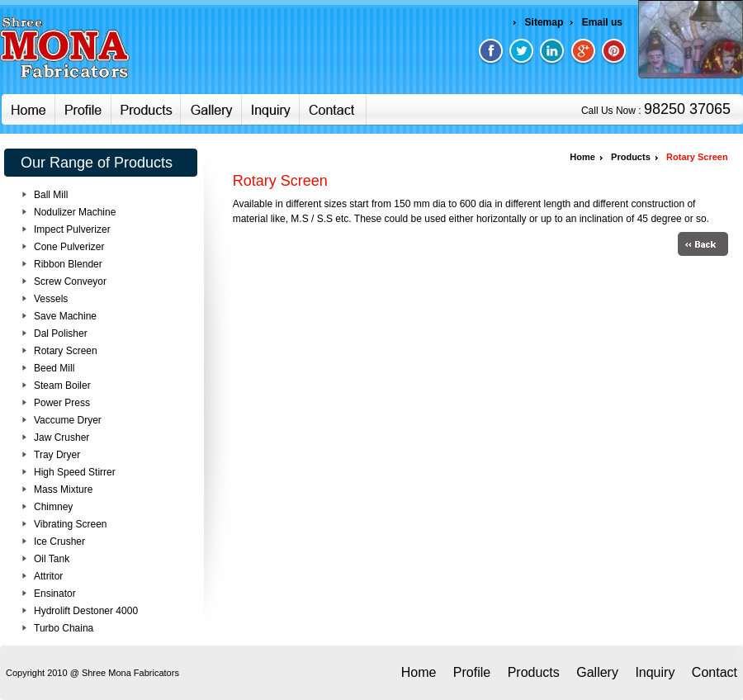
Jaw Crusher (62, 437)
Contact (715, 672)
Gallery (597, 672)
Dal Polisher (61, 333)
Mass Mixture (63, 490)
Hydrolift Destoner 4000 (86, 611)
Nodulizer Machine (75, 212)
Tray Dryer (57, 455)
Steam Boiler (62, 385)
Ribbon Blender (68, 264)
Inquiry (655, 672)
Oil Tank (52, 559)
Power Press (62, 403)
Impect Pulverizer (72, 229)
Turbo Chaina (64, 628)
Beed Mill (54, 368)
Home (582, 157)
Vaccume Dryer (68, 420)
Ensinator (55, 594)
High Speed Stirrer (75, 472)
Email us (602, 22)
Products (629, 157)
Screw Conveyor (70, 281)
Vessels (51, 299)
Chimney (53, 507)
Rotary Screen (66, 351)
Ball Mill (51, 195)
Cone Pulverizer (69, 247)
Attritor (48, 576)
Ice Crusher (59, 542)
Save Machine (65, 316)
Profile (472, 672)
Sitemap (544, 22)
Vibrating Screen (71, 524)
